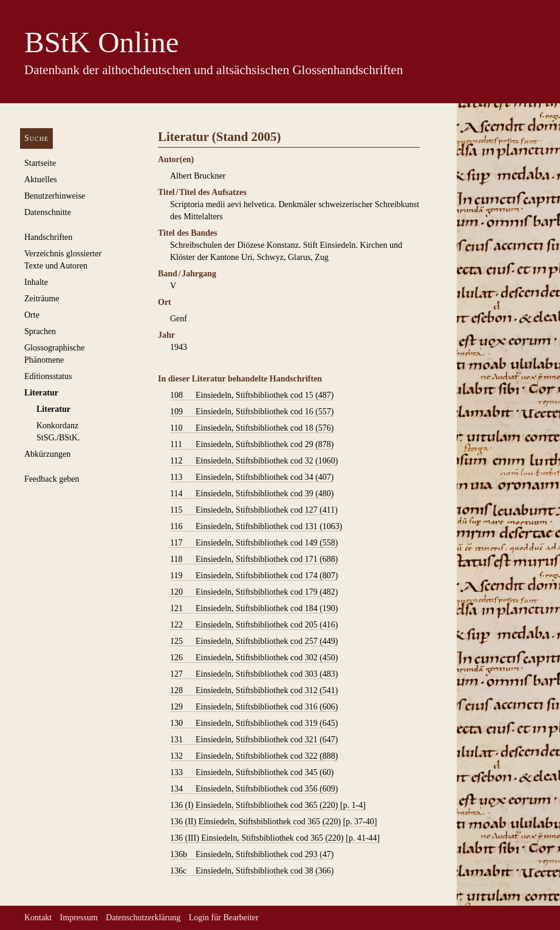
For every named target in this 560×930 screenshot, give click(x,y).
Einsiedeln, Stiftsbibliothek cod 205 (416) (254, 625)
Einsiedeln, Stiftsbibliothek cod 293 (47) (252, 855)
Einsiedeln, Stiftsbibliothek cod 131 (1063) (256, 527)
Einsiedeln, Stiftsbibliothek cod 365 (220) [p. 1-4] (268, 805)
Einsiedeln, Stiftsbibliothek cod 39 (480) (252, 494)
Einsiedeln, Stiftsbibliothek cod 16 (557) (252, 412)
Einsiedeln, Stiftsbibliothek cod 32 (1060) (254, 461)
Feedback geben (52, 479)
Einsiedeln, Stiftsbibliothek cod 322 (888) (254, 756)
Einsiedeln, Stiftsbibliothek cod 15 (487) (252, 395)
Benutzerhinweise (55, 196)
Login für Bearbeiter (224, 918)
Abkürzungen (47, 454)
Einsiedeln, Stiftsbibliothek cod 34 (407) (252, 477)
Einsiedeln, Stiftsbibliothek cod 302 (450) (254, 658)
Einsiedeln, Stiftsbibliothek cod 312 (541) (254, 691)
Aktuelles (41, 180)
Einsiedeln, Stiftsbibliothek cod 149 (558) (254, 543)
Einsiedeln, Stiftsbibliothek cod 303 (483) (254, 674)
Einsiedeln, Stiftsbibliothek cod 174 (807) (254, 576)
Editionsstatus (48, 376)
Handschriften (48, 237)
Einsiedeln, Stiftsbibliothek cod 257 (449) (254, 641)
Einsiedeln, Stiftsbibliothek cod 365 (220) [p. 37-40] (274, 822)
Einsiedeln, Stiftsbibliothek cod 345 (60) (252, 773)
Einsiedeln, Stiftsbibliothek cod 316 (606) (254, 707)
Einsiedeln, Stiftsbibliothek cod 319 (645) (254, 723)
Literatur (41, 393)
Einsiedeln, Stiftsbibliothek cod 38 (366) (252, 871)
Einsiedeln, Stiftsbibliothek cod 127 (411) (254, 510)
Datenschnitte (48, 212)
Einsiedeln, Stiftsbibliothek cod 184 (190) (254, 609)
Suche (36, 138)
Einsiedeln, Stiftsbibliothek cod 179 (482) (254, 592)
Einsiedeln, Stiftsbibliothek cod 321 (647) (254, 740)
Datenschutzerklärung (143, 918)
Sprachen (40, 331)
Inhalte (36, 282)
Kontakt (38, 918)
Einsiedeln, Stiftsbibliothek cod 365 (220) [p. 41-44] (275, 838)
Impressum (79, 918)
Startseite (40, 163)
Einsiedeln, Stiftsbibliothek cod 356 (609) (254, 789)
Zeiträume (42, 299)
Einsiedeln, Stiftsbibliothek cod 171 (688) (254, 559)
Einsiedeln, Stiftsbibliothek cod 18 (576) (252, 428)
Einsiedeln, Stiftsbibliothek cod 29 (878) (252, 445)
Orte (32, 315)
